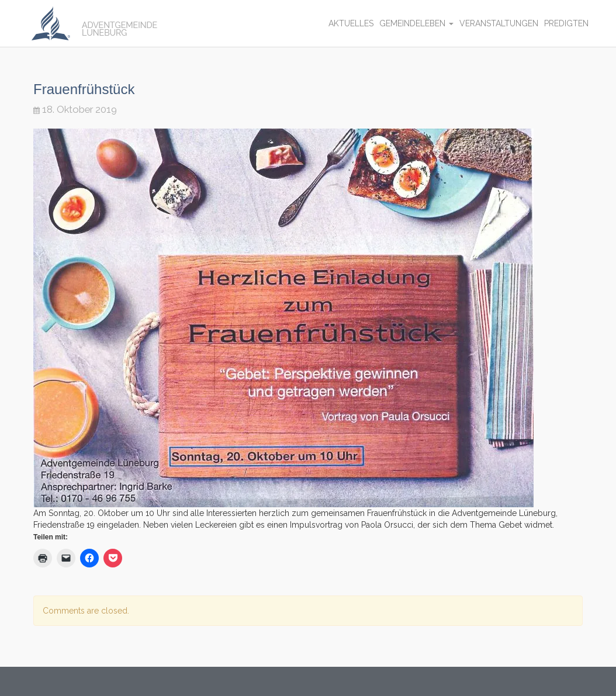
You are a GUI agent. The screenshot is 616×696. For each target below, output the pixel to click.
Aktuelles (351, 23)
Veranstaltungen (499, 23)
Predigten (566, 23)
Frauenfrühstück (84, 89)
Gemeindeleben (416, 23)
